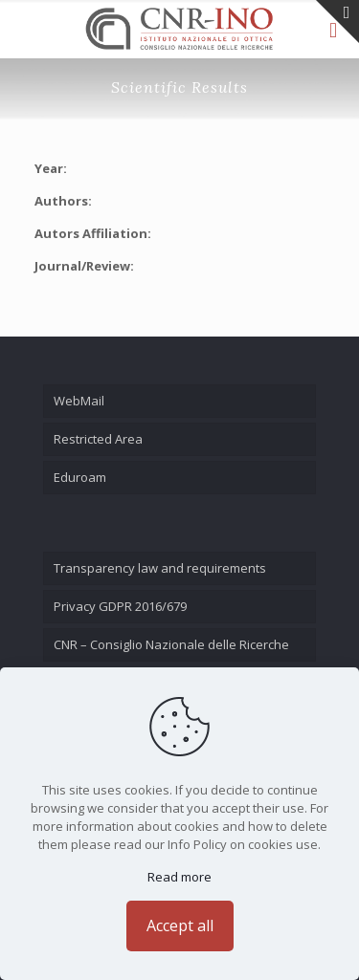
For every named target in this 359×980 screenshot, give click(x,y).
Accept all (180, 926)
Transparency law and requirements (160, 568)
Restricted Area (98, 439)
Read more (179, 877)
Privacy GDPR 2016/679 (120, 606)
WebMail (79, 401)
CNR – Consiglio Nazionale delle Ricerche (171, 644)
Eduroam (80, 477)
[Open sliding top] (337, 22)
